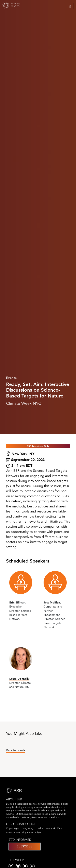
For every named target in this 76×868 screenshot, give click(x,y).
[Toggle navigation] (69, 6)
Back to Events (16, 750)
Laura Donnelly (19, 679)
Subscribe (25, 846)
